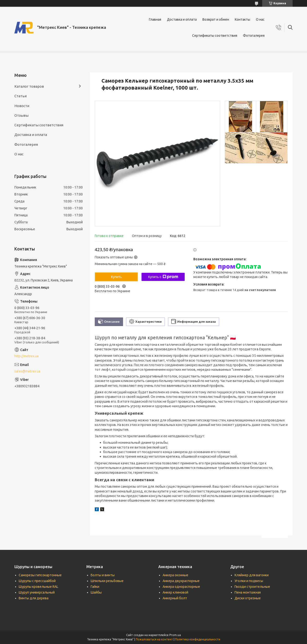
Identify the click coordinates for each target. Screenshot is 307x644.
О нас (260, 19)
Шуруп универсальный (37, 592)
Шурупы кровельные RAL (38, 587)
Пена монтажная (248, 592)
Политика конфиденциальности (198, 639)
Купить (116, 277)
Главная (155, 19)
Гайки (95, 587)
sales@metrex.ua (27, 371)
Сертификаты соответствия (215, 36)
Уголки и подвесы (249, 581)
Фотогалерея (254, 36)
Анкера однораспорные (181, 587)
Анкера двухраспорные (181, 581)
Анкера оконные (175, 575)
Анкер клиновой (175, 592)
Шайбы (96, 592)
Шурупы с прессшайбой (37, 581)
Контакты (242, 19)
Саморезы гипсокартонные (40, 575)
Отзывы (21, 115)
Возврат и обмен (216, 19)
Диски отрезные (248, 598)
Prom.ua (175, 635)
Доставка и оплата (182, 19)
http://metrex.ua (27, 356)
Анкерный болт (175, 598)
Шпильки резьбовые (107, 581)
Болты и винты (103, 575)
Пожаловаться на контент (154, 639)
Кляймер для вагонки (252, 575)
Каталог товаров (29, 86)
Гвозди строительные (252, 587)
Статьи (21, 96)
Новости (22, 106)
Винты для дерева (34, 598)
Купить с (163, 277)
